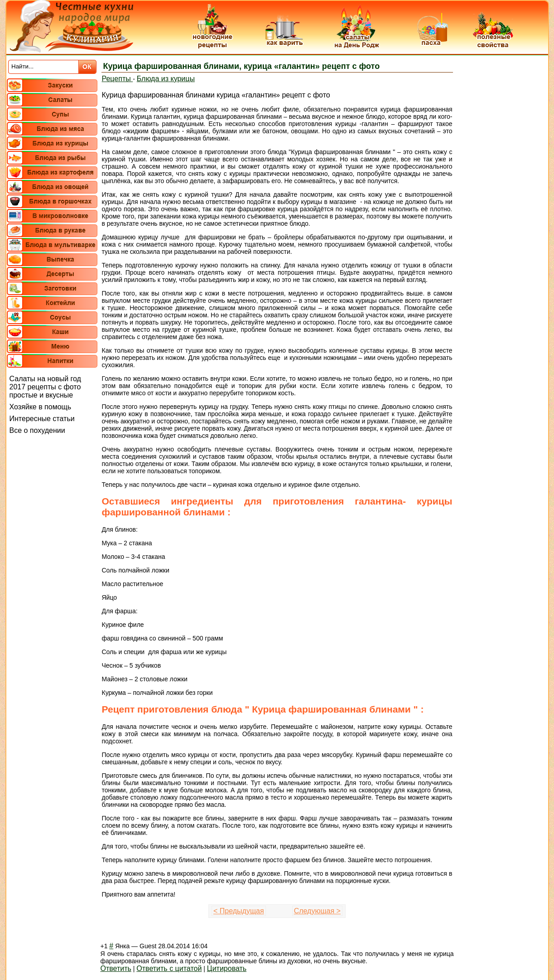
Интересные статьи (42, 419)
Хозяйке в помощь (41, 407)
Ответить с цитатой (169, 968)
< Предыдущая (239, 911)
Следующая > (317, 911)
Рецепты (118, 79)
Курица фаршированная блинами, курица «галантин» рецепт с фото (242, 66)
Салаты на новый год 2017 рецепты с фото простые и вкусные (45, 387)
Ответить (116, 968)
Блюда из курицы (166, 79)
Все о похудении (37, 430)
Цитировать (227, 968)
